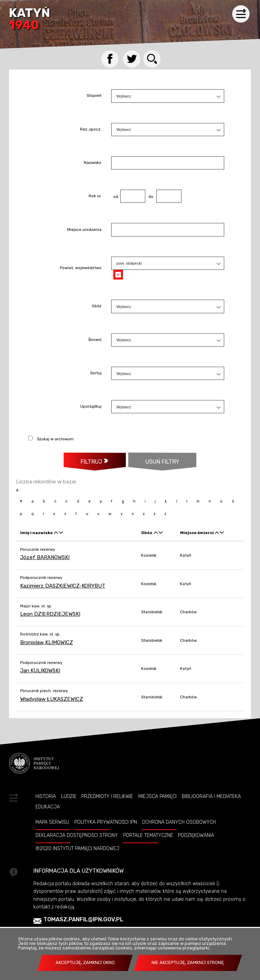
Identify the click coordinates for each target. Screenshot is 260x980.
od (115, 197)
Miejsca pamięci (157, 796)
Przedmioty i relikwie (107, 796)
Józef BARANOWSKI (45, 557)
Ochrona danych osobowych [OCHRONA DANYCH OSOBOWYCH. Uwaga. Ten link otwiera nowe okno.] (179, 822)
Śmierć (95, 340)
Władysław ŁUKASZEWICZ (52, 699)
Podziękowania (196, 835)
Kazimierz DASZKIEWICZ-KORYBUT (63, 586)
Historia (46, 796)
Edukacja (48, 807)
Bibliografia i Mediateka (211, 796)
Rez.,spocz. (91, 130)
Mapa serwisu (52, 822)
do (149, 197)
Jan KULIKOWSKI (40, 671)
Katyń (30, 20)
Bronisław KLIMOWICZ (47, 642)
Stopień (94, 96)
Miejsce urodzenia (84, 230)
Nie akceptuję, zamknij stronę (188, 962)
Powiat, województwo (81, 268)
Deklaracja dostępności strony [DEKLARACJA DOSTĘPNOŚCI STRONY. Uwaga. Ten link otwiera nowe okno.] (77, 835)
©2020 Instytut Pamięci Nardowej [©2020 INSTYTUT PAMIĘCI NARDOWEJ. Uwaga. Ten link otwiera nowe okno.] (77, 848)
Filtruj (91, 462)
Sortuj (96, 373)
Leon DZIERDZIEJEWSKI (50, 614)
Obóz (97, 307)
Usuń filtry (154, 459)
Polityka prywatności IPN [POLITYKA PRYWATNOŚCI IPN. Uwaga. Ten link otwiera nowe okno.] (106, 822)
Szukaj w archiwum (55, 439)
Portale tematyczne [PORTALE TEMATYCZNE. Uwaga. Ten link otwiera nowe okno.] (148, 835)
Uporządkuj (91, 407)
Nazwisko (93, 163)
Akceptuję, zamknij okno (85, 962)
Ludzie (69, 796)
